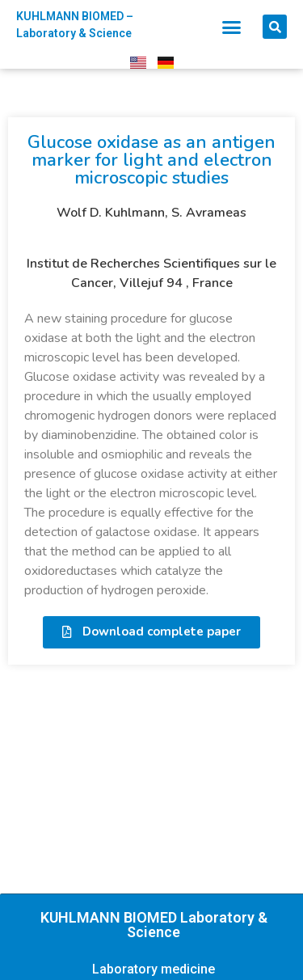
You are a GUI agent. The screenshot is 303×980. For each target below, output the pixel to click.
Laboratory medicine (154, 969)
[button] (231, 27)
